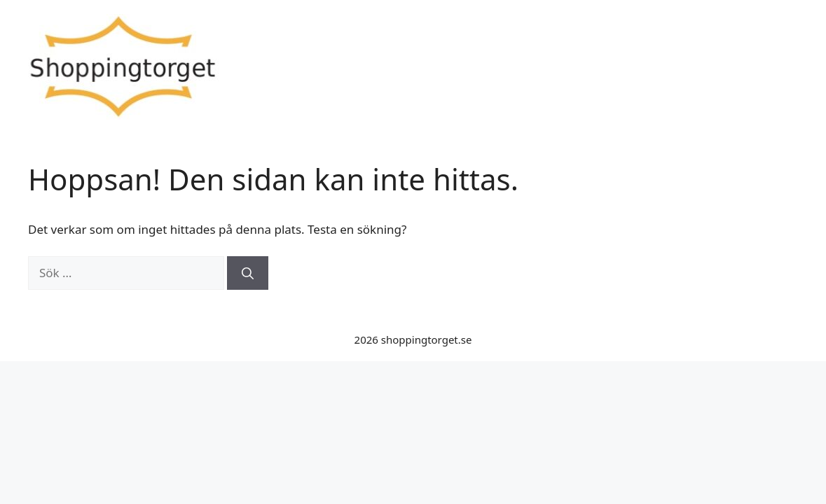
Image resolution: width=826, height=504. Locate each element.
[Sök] (248, 273)
